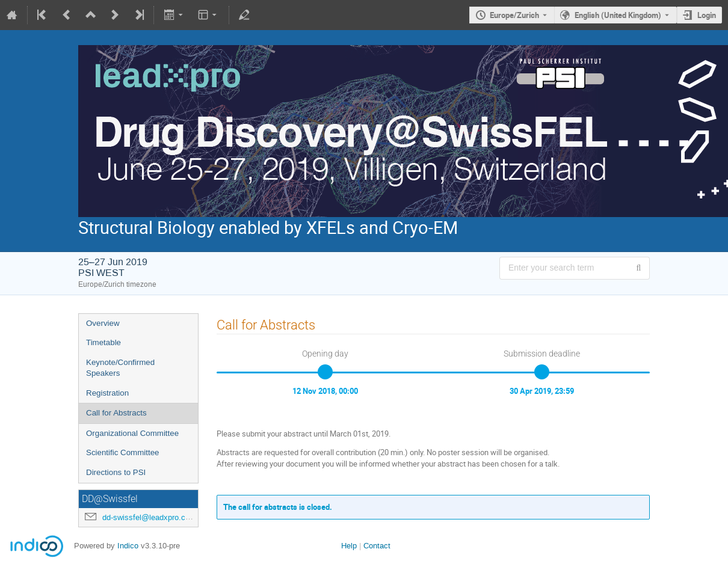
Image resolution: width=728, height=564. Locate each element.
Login (707, 15)
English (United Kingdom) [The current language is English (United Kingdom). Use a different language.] (618, 15)
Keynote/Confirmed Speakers (120, 368)
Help (349, 546)
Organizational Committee (132, 433)
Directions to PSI (116, 472)
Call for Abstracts (116, 413)
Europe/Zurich (514, 15)
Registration (107, 393)
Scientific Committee (122, 452)
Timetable (103, 342)
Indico (128, 546)
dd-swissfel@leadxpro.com (149, 517)
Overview (103, 323)
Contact (377, 546)
